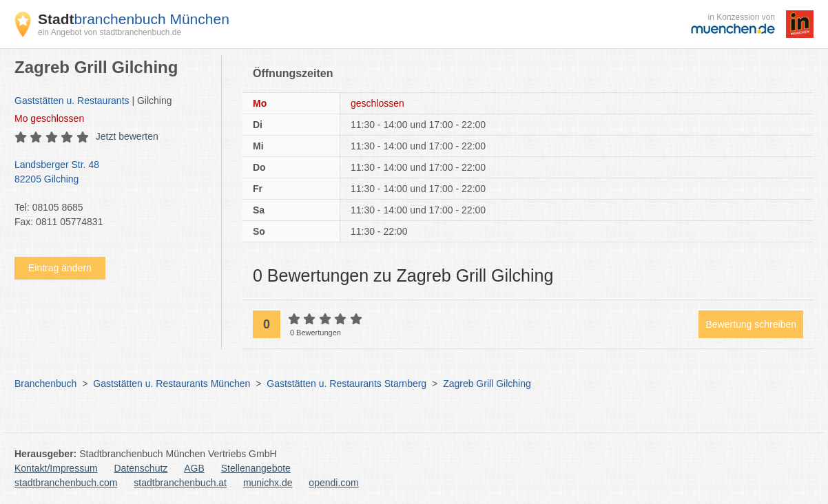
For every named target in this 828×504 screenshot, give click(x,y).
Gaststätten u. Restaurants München (172, 384)
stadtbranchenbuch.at (180, 483)
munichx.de (268, 483)
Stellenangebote (256, 468)
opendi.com (333, 483)
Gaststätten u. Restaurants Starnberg (346, 384)
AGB (194, 468)
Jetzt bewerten (127, 136)
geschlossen (49, 118)
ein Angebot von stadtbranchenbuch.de (110, 32)
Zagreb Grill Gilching (487, 384)
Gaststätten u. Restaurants (72, 101)
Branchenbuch (45, 384)
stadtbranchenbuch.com (66, 483)
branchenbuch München (134, 19)
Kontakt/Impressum (56, 468)
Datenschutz (141, 468)
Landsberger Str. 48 (111, 173)
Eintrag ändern (60, 268)
